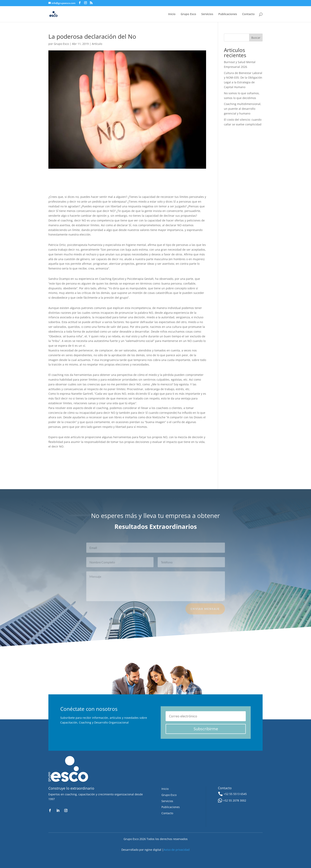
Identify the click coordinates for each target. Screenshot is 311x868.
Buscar (256, 38)
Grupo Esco (188, 14)
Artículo (97, 44)
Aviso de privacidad (177, 850)
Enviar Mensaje (205, 611)
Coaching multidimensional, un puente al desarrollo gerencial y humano (243, 109)
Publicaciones (228, 14)
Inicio (172, 14)
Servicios (207, 14)
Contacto (248, 14)
